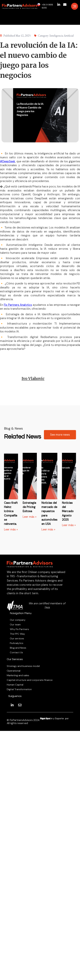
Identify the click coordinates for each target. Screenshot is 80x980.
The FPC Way (17, 634)
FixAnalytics (17, 643)
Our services (17, 639)
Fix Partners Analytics (18, 305)
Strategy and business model (23, 666)
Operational (14, 671)
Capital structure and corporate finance (30, 680)
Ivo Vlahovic (33, 379)
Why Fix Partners (19, 629)
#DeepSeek (8, 161)
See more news (60, 435)
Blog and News (18, 648)
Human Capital (15, 685)
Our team (15, 625)
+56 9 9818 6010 (47, 6)
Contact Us (16, 653)
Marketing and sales (18, 675)
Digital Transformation (19, 689)
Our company (18, 620)
